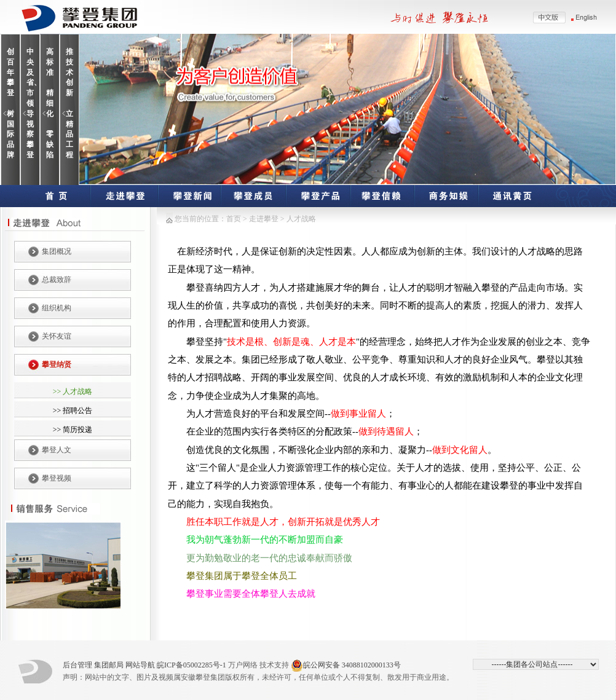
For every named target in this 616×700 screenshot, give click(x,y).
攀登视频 (57, 478)
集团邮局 (109, 665)
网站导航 (140, 665)
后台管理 (77, 665)
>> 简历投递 (73, 430)
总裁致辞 (57, 280)
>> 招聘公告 (73, 411)
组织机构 (57, 308)
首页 (234, 219)
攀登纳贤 (57, 364)
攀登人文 (57, 450)
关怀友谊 (57, 336)
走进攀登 (265, 219)
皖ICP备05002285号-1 (192, 665)
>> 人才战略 (73, 391)
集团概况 (57, 251)
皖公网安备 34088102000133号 (346, 665)
